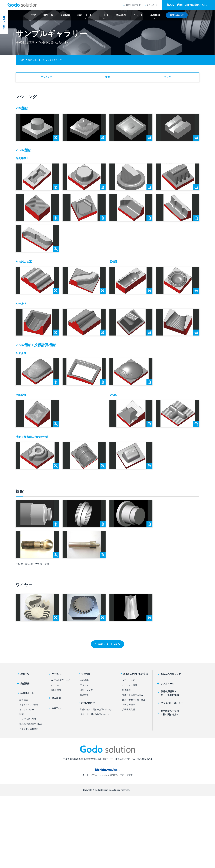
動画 (21, 716)
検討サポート (85, 15)
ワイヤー (169, 78)
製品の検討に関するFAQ (31, 725)
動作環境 (24, 701)
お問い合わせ (177, 15)
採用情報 (84, 696)
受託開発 (65, 15)
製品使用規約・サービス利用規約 (167, 695)
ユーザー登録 (129, 706)
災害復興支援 (129, 711)
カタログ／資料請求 (29, 730)
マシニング (46, 78)
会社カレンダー (87, 692)
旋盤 (107, 78)
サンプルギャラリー (29, 721)
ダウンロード (129, 682)
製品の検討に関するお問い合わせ (96, 711)
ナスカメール (151, 5)
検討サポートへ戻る (107, 646)
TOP (34, 15)
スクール (55, 687)
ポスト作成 (56, 692)
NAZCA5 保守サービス (61, 682)
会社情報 (155, 15)
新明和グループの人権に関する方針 (167, 714)
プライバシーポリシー (169, 704)
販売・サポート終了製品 (134, 701)
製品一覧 (48, 15)
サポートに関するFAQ (133, 696)
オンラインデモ (27, 711)
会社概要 (84, 682)
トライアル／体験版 (29, 706)
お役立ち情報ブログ (131, 5)
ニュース (138, 15)
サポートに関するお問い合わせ (95, 716)
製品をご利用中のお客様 (134, 675)
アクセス (84, 687)
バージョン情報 (130, 687)
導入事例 (121, 15)
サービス (104, 15)
